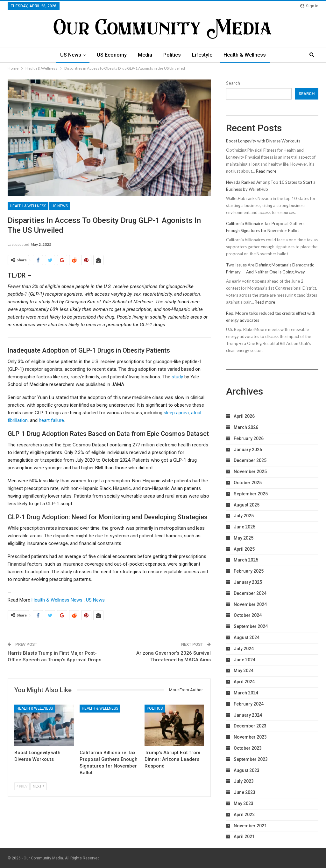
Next (39, 786)
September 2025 (251, 494)
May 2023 (244, 803)
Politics (172, 55)
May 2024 (244, 671)
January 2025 (248, 582)
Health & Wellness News (57, 600)
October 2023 (248, 748)
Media (145, 55)
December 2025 (250, 460)
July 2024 (244, 649)
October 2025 (248, 483)
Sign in (309, 6)
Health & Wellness (245, 55)
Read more (266, 171)
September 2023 (251, 759)
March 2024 (246, 693)
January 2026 (248, 450)
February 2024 (249, 704)
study (177, 377)
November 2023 (250, 737)
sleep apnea (176, 413)
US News (71, 55)
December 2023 (250, 726)
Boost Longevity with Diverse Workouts (263, 141)
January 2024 (248, 715)
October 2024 (248, 615)
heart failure (51, 420)
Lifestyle (202, 55)
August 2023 (247, 770)
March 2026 (246, 427)
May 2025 (244, 538)
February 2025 (249, 571)
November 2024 (250, 604)
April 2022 (244, 815)
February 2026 (249, 438)
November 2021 (250, 826)
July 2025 (244, 516)
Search (233, 83)
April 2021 (244, 837)
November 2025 (250, 472)
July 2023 (244, 781)
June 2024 (244, 660)
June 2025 (244, 527)
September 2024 (251, 626)
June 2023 (244, 792)
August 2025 (247, 505)
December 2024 (250, 593)
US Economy (112, 55)
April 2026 (244, 416)
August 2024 (247, 637)
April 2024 (244, 682)
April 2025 (244, 549)
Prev (22, 786)
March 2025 (246, 560)
